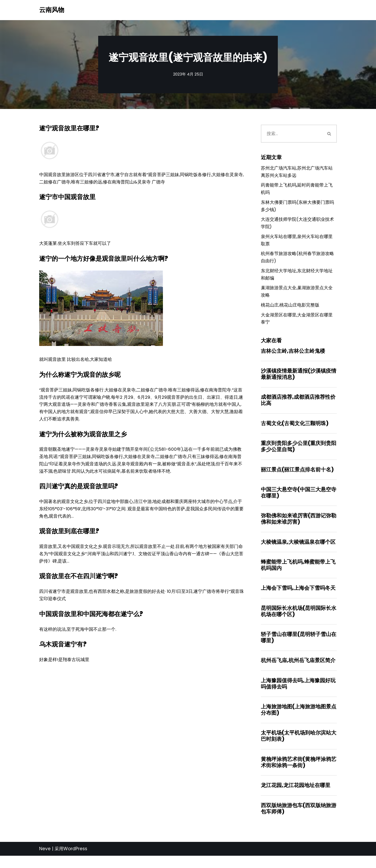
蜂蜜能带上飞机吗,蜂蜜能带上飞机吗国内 (298, 574)
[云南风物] (52, 10)
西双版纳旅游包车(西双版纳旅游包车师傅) (299, 820)
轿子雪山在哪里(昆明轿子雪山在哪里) (299, 647)
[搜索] (292, 134)
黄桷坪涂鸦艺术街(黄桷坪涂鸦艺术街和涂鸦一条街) (299, 774)
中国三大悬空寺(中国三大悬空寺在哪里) (299, 501)
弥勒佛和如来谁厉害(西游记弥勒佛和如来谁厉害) (299, 527)
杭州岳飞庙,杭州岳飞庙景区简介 (298, 671)
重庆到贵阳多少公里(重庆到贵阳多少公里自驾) (299, 454)
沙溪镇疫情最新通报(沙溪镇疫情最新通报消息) (299, 381)
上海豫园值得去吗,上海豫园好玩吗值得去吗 (298, 694)
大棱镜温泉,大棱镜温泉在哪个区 (298, 551)
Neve (45, 861)
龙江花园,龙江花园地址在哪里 (296, 797)
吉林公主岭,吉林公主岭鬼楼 (293, 357)
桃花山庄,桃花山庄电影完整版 (290, 311)
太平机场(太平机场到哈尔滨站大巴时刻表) (299, 747)
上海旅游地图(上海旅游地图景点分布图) (299, 721)
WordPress (75, 861)
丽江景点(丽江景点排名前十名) (297, 477)
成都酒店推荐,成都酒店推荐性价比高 (298, 407)
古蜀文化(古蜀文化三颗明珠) (295, 431)
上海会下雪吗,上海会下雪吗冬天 (298, 597)
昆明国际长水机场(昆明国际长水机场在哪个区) (299, 621)
